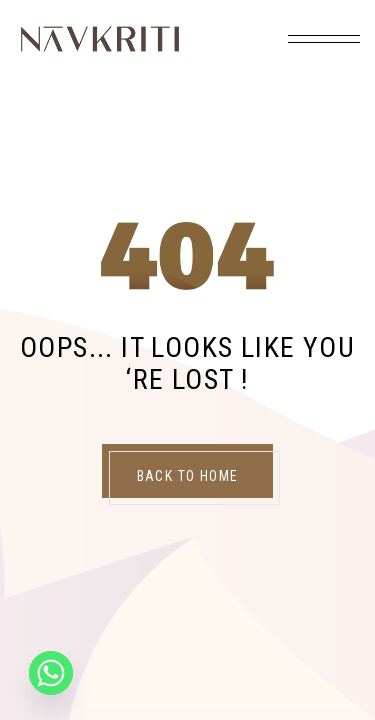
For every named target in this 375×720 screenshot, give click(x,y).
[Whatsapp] (51, 673)
